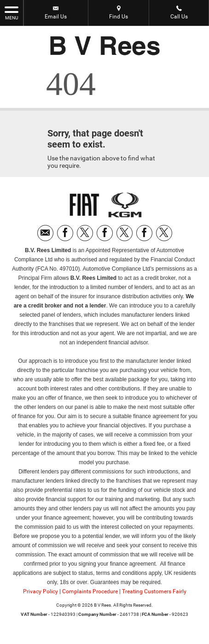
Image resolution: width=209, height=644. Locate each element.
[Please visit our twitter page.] (85, 233)
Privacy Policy (41, 591)
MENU (12, 12)
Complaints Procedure (90, 591)
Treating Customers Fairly (154, 591)
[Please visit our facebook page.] (65, 233)
